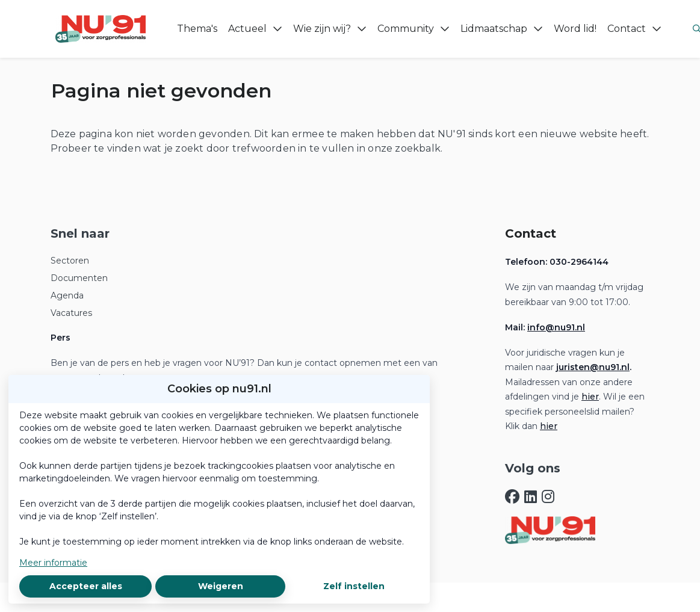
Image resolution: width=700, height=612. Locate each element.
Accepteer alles (86, 586)
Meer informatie (53, 563)
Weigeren (221, 586)
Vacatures (71, 313)
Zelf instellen (354, 586)
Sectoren (70, 261)
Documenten (79, 278)
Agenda (67, 295)
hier (590, 397)
